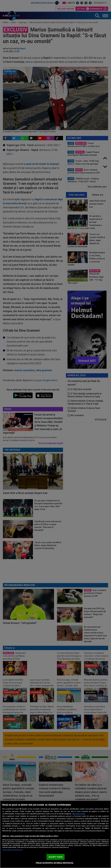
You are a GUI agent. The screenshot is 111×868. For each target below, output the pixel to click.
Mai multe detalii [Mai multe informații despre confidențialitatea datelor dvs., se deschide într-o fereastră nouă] (79, 814)
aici (20, 826)
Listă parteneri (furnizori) (12, 850)
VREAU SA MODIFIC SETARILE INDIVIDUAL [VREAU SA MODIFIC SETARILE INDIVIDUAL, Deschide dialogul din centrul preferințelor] (55, 863)
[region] (55, 834)
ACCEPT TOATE (55, 857)
